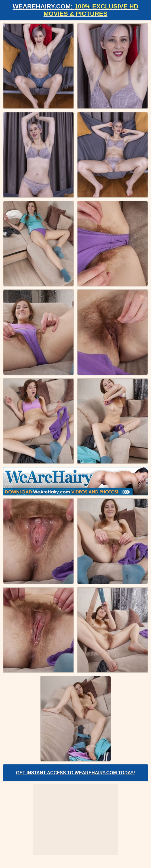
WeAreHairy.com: (76, 10)
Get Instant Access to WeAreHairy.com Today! (75, 773)
